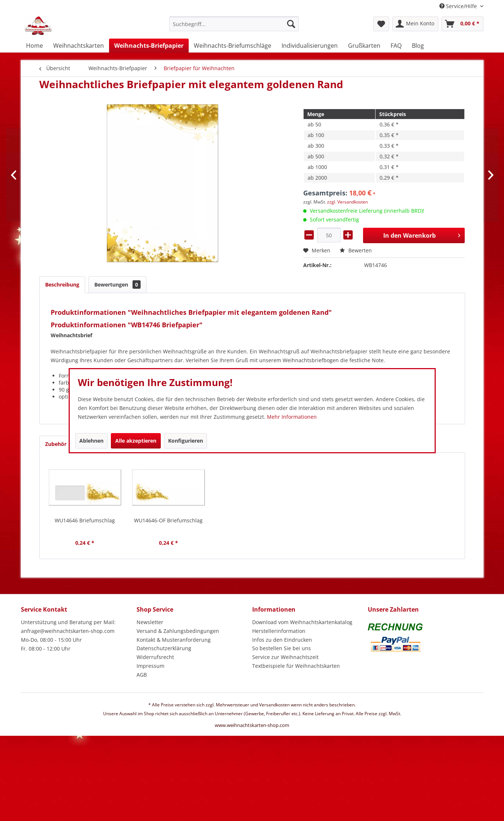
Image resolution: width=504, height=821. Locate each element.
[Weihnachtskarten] (79, 46)
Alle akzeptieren (136, 441)
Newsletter (150, 622)
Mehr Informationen (292, 417)
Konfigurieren (186, 441)
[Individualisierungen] (310, 46)
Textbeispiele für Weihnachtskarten (296, 666)
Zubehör (62, 444)
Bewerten (356, 250)
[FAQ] (396, 46)
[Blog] (418, 46)
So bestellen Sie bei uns (282, 648)
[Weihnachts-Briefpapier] (149, 46)
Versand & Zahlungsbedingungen (178, 631)
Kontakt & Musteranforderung (174, 640)
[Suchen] (291, 24)
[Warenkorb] (463, 24)
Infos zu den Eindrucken (282, 640)
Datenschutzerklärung (164, 648)
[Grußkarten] (364, 46)
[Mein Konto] (415, 24)
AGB (142, 675)
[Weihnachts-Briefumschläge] (233, 46)
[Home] (35, 46)
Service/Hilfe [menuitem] (459, 6)
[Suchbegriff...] (234, 24)
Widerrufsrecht (155, 657)
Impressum (151, 666)
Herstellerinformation (279, 631)
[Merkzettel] (381, 24)
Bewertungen (117, 285)
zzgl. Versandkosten (347, 202)
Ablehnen (91, 441)
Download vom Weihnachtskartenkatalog (302, 622)
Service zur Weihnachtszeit (285, 657)
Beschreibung (62, 285)
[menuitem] (234, 27)
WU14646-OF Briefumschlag (168, 520)
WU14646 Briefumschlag (85, 520)
